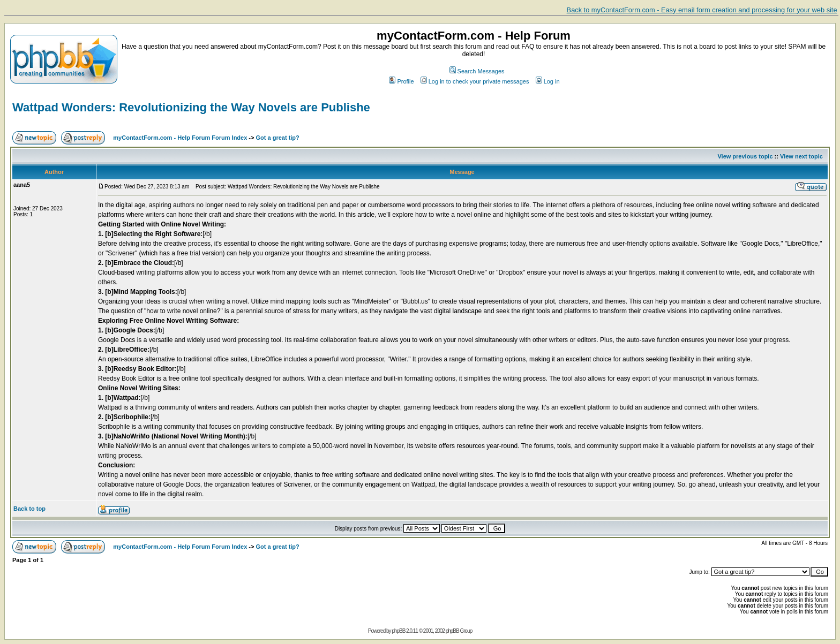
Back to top (29, 509)
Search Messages (477, 71)
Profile (401, 81)
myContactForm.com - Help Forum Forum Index (180, 138)
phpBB (398, 631)
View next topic (801, 156)
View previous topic (745, 156)
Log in (548, 81)
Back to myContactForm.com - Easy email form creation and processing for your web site (702, 10)
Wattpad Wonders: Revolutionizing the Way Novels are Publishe (191, 107)
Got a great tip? (278, 138)
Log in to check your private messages (475, 81)
